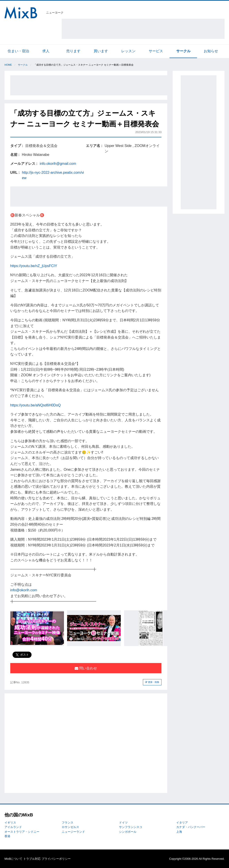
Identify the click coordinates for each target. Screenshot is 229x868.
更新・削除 (152, 682)
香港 (7, 836)
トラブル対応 (32, 859)
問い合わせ (86, 668)
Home (8, 65)
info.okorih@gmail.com (58, 164)
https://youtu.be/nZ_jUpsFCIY (34, 266)
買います (101, 51)
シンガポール (128, 832)
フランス (68, 823)
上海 (179, 832)
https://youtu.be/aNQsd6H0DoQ (36, 405)
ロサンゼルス (70, 827)
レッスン (128, 51)
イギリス (10, 823)
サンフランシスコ (131, 827)
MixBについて (13, 859)
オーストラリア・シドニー (22, 832)
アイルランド (13, 827)
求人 (46, 51)
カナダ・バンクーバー (191, 827)
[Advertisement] (143, 29)
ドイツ (123, 823)
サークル (183, 51)
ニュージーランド (73, 832)
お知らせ (211, 51)
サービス (156, 51)
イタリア (182, 823)
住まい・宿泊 (18, 51)
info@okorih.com (24, 590)
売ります (73, 51)
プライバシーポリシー (56, 859)
